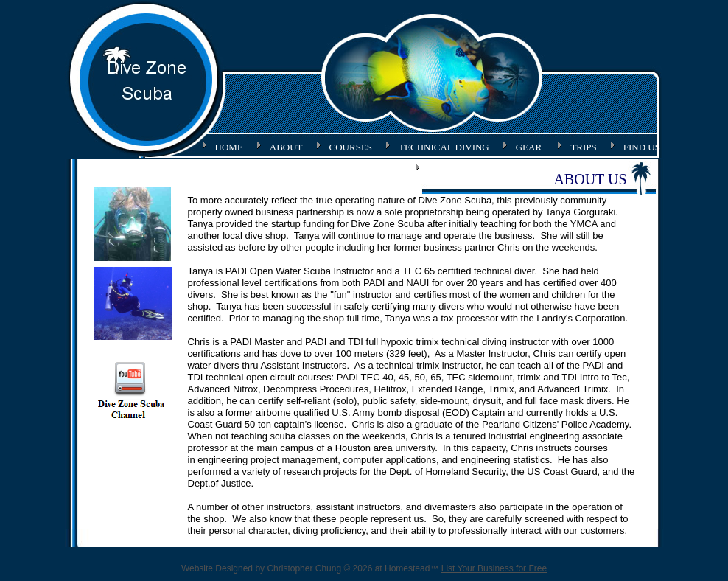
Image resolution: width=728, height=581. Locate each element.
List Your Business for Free (494, 568)
